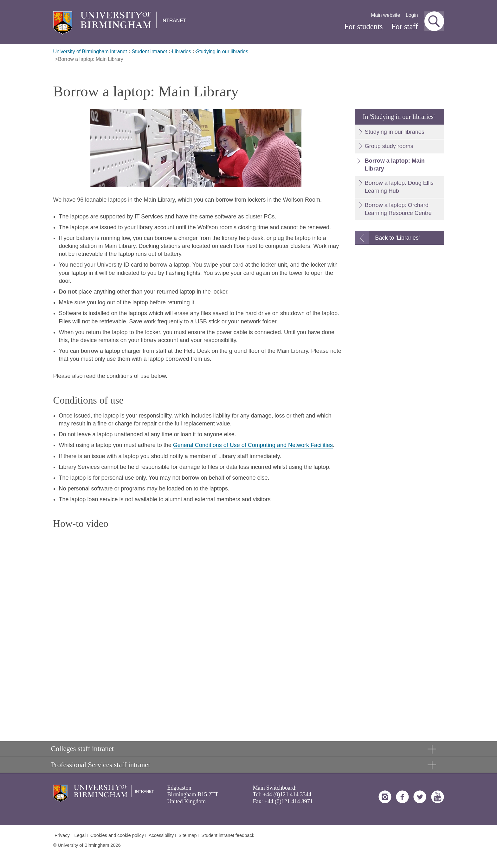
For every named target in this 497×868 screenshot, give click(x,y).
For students (364, 26)
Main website (385, 15)
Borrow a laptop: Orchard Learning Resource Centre (398, 209)
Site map (188, 835)
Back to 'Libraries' (397, 238)
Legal (80, 835)
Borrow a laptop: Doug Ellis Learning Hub (399, 187)
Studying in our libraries (222, 52)
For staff (404, 26)
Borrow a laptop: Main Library (91, 59)
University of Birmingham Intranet (90, 52)
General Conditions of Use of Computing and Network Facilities (253, 445)
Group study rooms (389, 146)
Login (412, 15)
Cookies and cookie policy (117, 835)
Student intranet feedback (228, 835)
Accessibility (161, 835)
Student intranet (149, 52)
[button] (434, 21)
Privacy (62, 835)
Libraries (182, 52)
